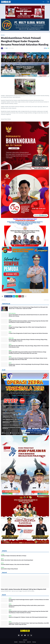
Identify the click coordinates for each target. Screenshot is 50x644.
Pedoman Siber (22, 642)
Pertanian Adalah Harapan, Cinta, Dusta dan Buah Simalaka (15, 564)
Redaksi (16, 642)
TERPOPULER (6, 304)
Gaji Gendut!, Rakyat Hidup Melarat (9, 569)
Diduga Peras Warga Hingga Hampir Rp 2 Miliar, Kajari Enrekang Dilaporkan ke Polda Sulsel (27, 328)
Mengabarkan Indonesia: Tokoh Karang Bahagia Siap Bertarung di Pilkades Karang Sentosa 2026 (28, 365)
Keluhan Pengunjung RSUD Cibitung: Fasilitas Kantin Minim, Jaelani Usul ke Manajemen (27, 606)
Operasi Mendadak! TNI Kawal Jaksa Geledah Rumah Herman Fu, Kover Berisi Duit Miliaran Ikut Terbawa (28, 315)
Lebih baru (4, 300)
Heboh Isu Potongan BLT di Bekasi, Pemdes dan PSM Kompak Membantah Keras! (28, 617)
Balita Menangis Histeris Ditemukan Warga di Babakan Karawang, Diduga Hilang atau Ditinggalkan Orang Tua (28, 340)
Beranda (3, 35)
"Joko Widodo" (25, 225)
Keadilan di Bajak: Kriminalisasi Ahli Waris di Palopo (14, 556)
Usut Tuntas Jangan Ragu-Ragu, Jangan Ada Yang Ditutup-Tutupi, (25, 223)
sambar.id (25, 640)
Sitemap (34, 642)
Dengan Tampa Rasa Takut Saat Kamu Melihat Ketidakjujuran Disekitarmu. (25, 222)
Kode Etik (29, 642)
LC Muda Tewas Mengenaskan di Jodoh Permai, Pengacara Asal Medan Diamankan (28, 333)
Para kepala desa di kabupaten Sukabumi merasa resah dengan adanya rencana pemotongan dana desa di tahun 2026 (28, 359)
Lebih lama (46, 300)
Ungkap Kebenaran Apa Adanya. (25, 224)
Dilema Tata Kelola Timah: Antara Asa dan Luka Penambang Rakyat (17, 560)
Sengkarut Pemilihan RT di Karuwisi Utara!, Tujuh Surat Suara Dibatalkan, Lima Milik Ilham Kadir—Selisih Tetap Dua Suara (29, 624)
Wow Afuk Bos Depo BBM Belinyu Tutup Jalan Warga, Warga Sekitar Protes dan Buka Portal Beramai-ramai (29, 346)
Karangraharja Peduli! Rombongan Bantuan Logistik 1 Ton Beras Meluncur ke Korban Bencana (29, 600)
